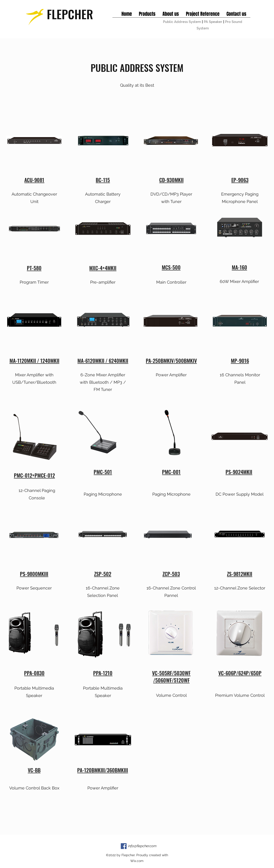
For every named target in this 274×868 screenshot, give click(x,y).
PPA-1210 (103, 673)
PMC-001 (171, 472)
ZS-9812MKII (240, 574)
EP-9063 (240, 180)
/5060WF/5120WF (171, 680)
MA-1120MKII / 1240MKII (34, 361)
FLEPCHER (70, 14)
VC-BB (34, 770)
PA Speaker (213, 22)
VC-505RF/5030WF (171, 673)
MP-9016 (240, 361)
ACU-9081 (34, 180)
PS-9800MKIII (34, 574)
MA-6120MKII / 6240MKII (103, 361)
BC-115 (103, 180)
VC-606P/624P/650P (240, 673)
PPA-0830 (34, 673)
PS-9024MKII (239, 472)
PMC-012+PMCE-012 (34, 475)
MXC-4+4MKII (103, 268)
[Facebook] (124, 846)
